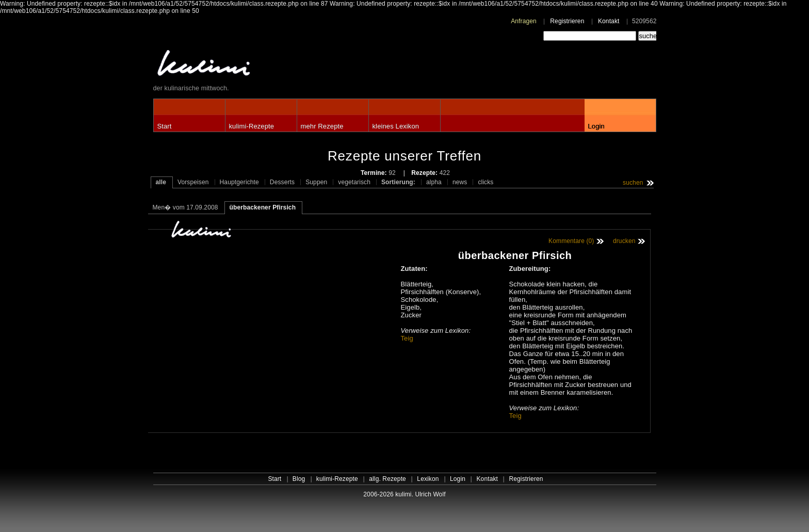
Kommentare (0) (571, 241)
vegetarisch (354, 182)
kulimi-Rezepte (252, 126)
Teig (407, 338)
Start (165, 126)
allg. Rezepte (387, 479)
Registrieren (567, 21)
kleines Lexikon (396, 126)
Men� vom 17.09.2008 (185, 207)
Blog (299, 479)
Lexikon (428, 479)
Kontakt (609, 21)
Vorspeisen (193, 182)
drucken (624, 241)
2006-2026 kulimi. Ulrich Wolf (404, 494)
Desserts (282, 182)
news (460, 182)
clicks (486, 182)
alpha (434, 182)
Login (596, 126)
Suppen (316, 182)
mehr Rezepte (322, 126)
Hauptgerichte (239, 182)
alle (161, 182)
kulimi (251, 65)
